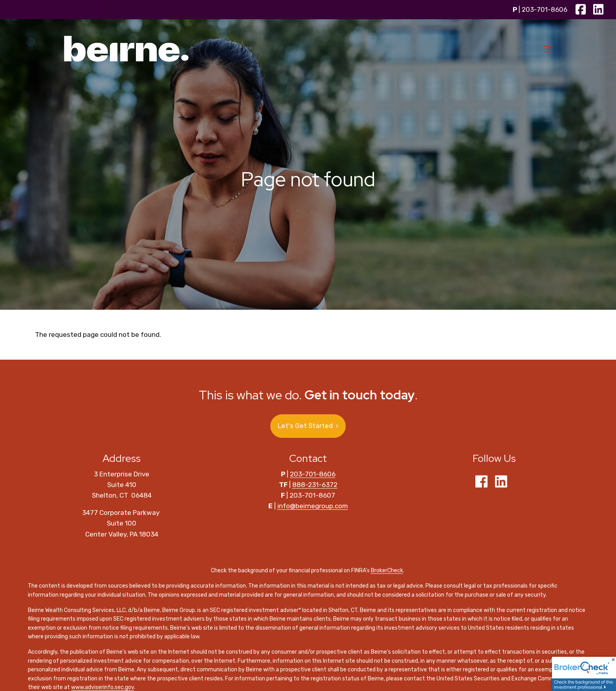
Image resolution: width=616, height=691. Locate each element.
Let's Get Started (308, 426)
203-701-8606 (544, 9)
